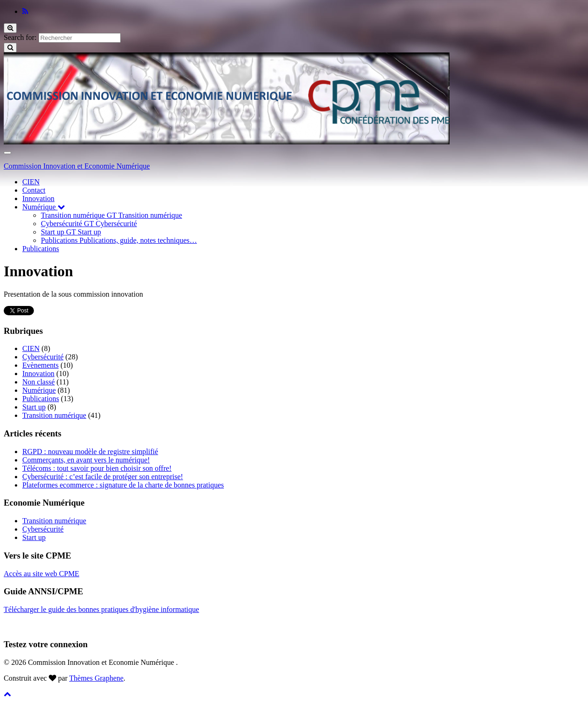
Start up (71, 232)
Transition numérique (111, 215)
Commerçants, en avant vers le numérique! (86, 460)
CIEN (31, 182)
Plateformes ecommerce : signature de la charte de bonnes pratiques (123, 485)
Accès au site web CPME (42, 574)
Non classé (39, 382)
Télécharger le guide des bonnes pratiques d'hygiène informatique (101, 609)
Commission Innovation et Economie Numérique (77, 166)
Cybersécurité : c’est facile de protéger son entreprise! (103, 477)
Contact (34, 190)
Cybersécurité (89, 224)
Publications (119, 240)
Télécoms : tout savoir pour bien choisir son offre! (97, 468)
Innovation (38, 198)
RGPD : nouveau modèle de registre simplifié (90, 452)
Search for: (20, 37)
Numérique (44, 207)
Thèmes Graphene (96, 678)
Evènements (40, 365)
